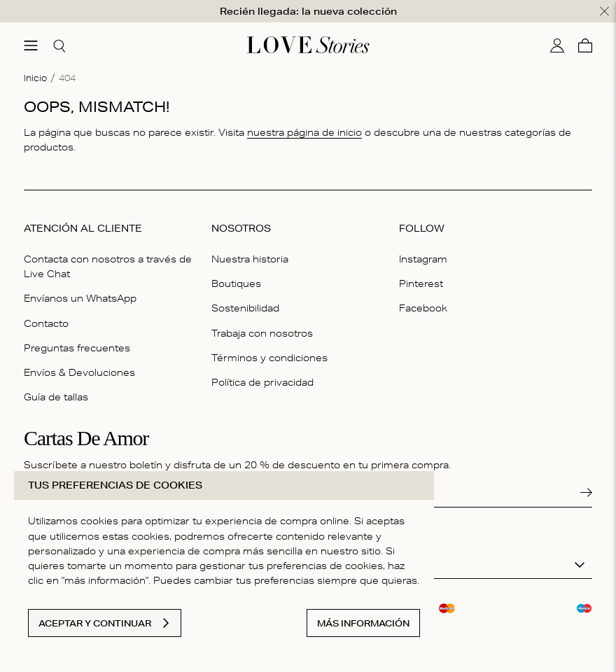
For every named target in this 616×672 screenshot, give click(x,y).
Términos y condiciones (269, 357)
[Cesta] (585, 45)
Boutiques (236, 283)
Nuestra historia (250, 259)
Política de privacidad (262, 382)
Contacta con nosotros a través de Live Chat (108, 266)
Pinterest (421, 283)
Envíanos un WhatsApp (80, 298)
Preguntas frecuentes (77, 347)
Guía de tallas (56, 397)
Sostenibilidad (245, 308)
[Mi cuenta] (557, 45)
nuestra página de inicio (304, 132)
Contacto (46, 323)
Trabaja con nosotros (262, 332)
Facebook (423, 308)
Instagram (423, 259)
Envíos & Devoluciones (79, 372)
